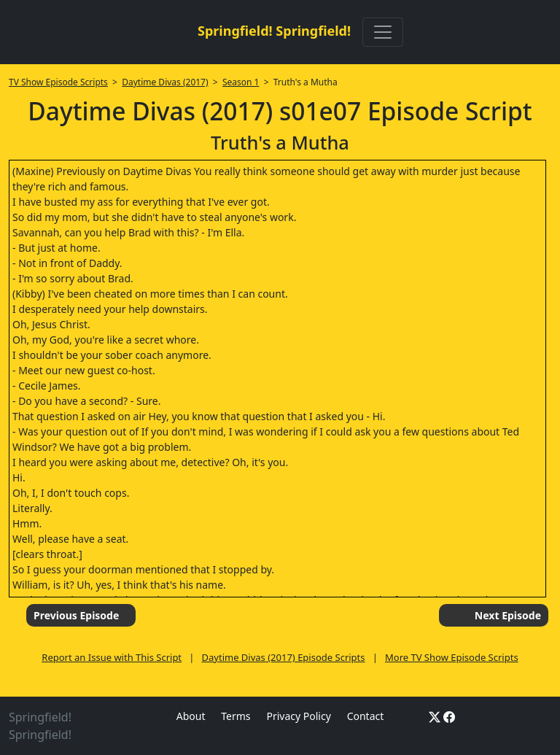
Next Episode (508, 615)
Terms (236, 716)
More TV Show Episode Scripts (452, 657)
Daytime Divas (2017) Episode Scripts (284, 657)
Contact (366, 716)
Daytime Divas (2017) (165, 82)
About (191, 716)
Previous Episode (76, 615)
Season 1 (241, 82)
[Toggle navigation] (383, 32)
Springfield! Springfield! (274, 31)
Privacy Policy (298, 716)
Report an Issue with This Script (112, 657)
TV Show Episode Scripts (58, 82)
